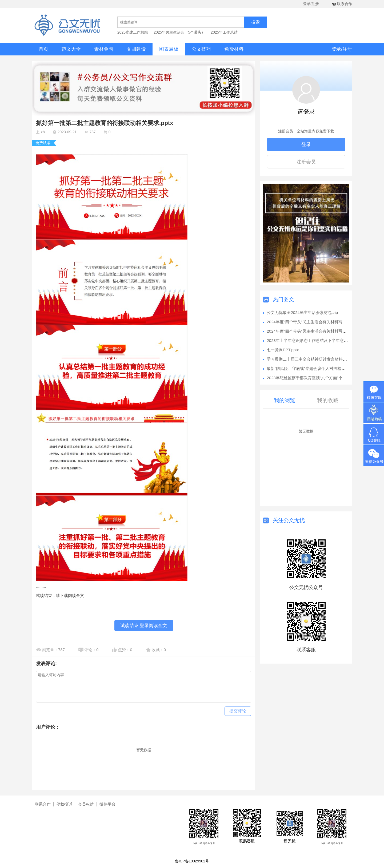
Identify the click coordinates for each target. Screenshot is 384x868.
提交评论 (238, 711)
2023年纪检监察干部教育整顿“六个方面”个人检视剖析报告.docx (323, 378)
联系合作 (43, 804)
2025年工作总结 (224, 32)
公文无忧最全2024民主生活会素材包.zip (302, 312)
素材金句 (104, 49)
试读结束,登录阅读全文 (144, 626)
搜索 (255, 22)
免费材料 (234, 49)
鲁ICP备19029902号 (192, 861)
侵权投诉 (64, 804)
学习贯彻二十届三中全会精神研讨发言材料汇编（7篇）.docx (321, 359)
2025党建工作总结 (133, 32)
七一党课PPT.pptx (283, 350)
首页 (43, 49)
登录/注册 (311, 4)
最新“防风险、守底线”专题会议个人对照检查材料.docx (315, 368)
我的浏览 (285, 400)
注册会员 (306, 162)
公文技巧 (201, 49)
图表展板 (169, 49)
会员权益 (86, 804)
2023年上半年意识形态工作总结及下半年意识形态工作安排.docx (324, 340)
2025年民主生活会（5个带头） (179, 32)
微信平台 (107, 804)
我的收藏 (328, 400)
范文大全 (71, 49)
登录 (306, 144)
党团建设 (136, 49)
